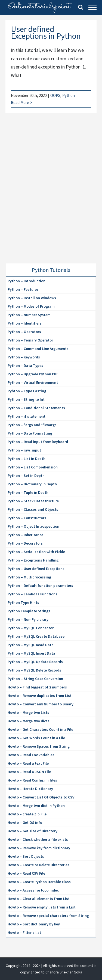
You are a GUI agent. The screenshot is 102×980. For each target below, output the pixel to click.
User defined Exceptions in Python (46, 32)
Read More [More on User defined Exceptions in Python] (20, 103)
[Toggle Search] (81, 7)
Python (69, 95)
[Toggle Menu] (92, 7)
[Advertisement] (51, 195)
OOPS (55, 95)
